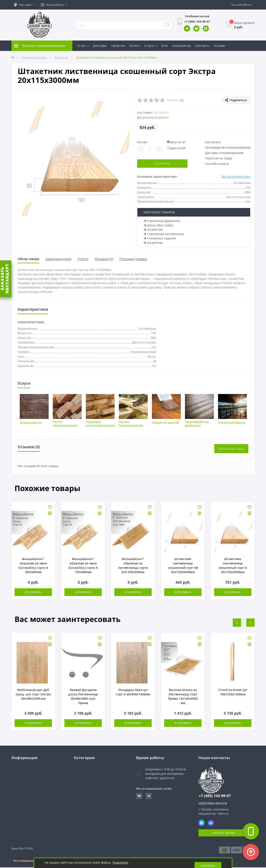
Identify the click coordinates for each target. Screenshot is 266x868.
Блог (165, 46)
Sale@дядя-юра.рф (197, 16)
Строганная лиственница (164, 234)
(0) (182, 100)
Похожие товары (137, 259)
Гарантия (118, 46)
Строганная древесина (162, 221)
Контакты (202, 46)
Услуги (151, 46)
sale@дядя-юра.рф (213, 803)
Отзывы (220, 46)
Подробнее (120, 862)
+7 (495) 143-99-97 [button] (215, 796)
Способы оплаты (217, 164)
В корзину (163, 163)
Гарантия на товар (219, 158)
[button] (25, 5)
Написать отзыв (231, 449)
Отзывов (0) (108, 259)
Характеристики (62, 259)
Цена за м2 (176, 148)
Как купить (213, 142)
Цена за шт (176, 142)
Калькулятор (182, 46)
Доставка (100, 46)
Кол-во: (142, 142)
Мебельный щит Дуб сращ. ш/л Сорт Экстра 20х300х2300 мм (33, 695)
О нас (83, 46)
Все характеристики (236, 177)
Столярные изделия (34, 57)
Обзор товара (30, 259)
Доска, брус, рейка (158, 225)
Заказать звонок (224, 833)
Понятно (208, 863)
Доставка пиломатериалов (224, 153)
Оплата (135, 46)
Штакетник (61, 57)
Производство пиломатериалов (228, 147)
